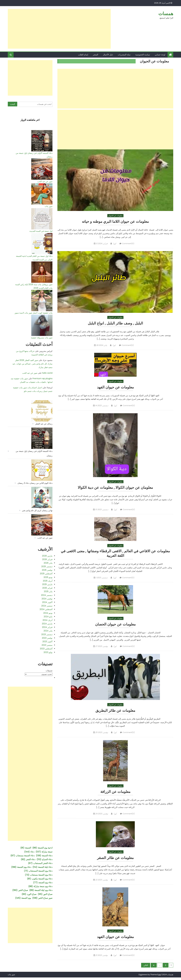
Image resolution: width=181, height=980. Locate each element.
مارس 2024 (47, 624)
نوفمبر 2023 (47, 638)
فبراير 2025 (47, 588)
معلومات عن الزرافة (115, 794)
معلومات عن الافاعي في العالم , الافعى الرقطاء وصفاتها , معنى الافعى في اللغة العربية (115, 555)
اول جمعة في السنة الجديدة (41, 231)
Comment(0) (128, 244)
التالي (146, 968)
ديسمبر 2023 (47, 634)
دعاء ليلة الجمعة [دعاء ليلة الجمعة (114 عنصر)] (42, 867)
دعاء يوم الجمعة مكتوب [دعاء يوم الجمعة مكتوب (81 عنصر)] (40, 879)
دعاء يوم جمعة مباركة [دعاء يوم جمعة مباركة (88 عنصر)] (40, 886)
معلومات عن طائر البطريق (115, 712)
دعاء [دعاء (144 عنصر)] (29, 852)
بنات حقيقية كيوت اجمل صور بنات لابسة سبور (34, 313)
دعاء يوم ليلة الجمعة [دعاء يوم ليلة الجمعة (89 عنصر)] (41, 890)
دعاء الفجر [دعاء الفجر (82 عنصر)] (28, 859)
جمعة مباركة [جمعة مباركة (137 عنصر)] (44, 852)
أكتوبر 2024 (47, 602)
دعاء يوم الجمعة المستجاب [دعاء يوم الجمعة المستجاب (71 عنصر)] (38, 871)
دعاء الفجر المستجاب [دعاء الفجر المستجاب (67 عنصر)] (40, 863)
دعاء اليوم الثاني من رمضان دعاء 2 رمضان (35, 483)
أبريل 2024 (48, 620)
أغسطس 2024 (46, 609)
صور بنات (49, 206)
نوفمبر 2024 (47, 599)
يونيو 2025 (48, 577)
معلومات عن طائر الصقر (115, 860)
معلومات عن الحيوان (115, 216)
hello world (47, 373)
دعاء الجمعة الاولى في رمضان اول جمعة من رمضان (34, 453)
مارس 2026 (47, 556)
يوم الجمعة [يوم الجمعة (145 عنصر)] (23, 898)
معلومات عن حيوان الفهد (115, 388)
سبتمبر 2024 (47, 606)
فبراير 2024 (47, 627)
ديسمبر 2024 (47, 595)
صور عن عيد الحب (45, 181)
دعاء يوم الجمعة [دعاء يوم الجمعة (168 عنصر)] (21, 867)
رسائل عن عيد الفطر (44, 424)
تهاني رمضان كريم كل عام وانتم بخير (37, 510)
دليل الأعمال (108, 55)
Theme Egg (156, 977)
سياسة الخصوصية (143, 55)
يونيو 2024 (48, 613)
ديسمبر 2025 (47, 566)
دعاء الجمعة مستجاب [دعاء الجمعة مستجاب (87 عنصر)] (23, 856)
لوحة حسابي (160, 55)
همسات (166, 14)
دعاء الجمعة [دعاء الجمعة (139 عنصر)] (44, 856)
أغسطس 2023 (46, 649)
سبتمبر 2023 (47, 645)
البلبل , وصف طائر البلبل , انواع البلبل (115, 323)
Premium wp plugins (42, 378)
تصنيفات (49, 671)
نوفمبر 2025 (47, 570)
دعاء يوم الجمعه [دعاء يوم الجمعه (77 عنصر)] (43, 882)
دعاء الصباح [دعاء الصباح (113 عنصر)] (45, 859)
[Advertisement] (59, 29)
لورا (115, 244)
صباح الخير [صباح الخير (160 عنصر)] (20, 890)
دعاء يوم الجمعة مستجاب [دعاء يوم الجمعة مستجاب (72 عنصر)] (39, 875)
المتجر (96, 55)
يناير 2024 (48, 631)
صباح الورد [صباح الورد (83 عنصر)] (29, 894)
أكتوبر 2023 (47, 642)
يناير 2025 (48, 591)
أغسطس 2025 (46, 574)
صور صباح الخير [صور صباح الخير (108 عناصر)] (42, 898)
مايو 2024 (48, 617)
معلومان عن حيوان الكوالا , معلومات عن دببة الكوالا (115, 488)
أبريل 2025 (48, 581)
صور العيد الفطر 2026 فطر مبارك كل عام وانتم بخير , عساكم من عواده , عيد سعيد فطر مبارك (32, 364)
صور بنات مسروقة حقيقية (42, 338)
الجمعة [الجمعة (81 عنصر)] (26, 848)
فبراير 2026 (47, 559)
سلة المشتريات (124, 55)
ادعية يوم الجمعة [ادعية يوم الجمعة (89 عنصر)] (42, 848)
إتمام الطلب (83, 55)
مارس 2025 (47, 584)
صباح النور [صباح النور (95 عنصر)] (45, 894)
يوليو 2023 (48, 652)
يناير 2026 (48, 563)
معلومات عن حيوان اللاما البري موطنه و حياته (115, 222)
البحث (13, 104)
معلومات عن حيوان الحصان (115, 626)
